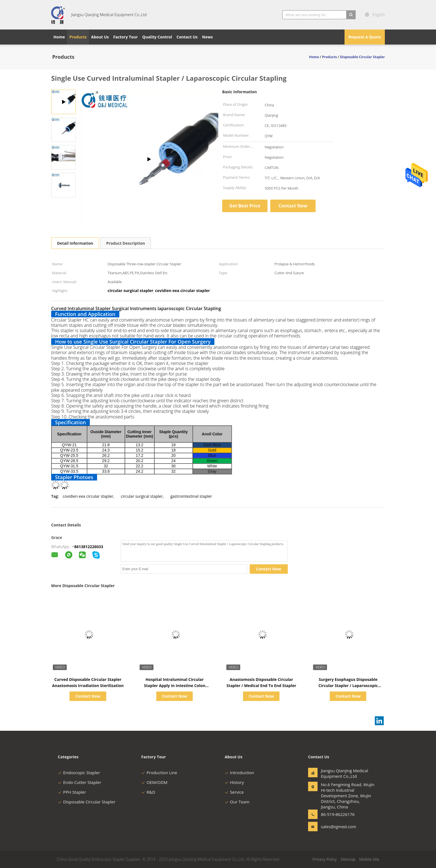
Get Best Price (245, 206)
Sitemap (348, 859)
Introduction (239, 773)
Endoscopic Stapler (79, 773)
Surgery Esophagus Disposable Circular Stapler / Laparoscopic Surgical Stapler (348, 686)
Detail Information (75, 243)
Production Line (159, 773)
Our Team (237, 802)
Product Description (126, 243)
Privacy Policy (325, 859)
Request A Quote (365, 37)
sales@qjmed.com (338, 827)
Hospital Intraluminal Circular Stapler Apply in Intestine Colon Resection (175, 686)
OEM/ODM (154, 782)
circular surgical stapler (142, 496)
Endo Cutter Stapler (80, 782)
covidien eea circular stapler (88, 496)
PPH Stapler (72, 792)
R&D (148, 792)
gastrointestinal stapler (191, 496)
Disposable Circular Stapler (87, 802)
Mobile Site (369, 859)
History (234, 782)
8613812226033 (89, 547)
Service (234, 792)
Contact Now (293, 206)
